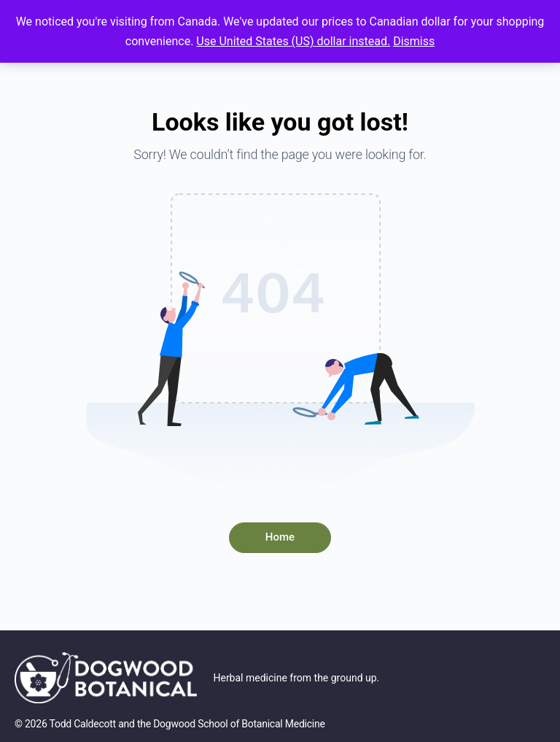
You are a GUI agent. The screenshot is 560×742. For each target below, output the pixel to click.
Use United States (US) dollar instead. (293, 41)
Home (280, 537)
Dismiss (414, 41)
